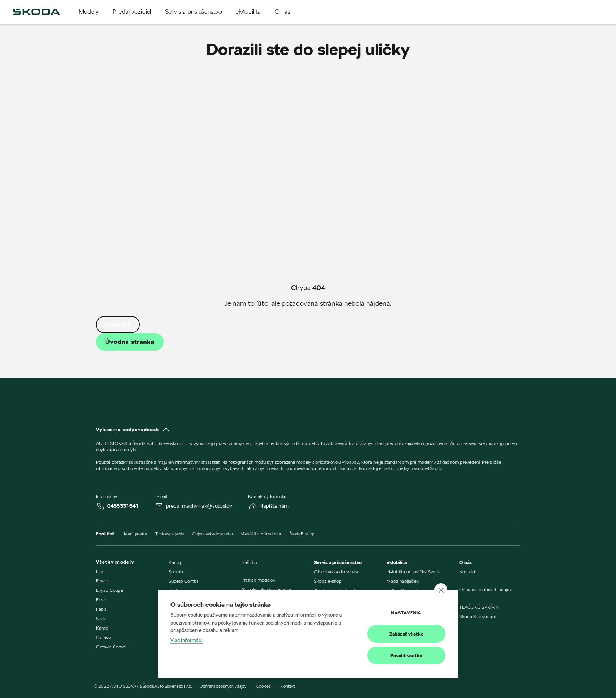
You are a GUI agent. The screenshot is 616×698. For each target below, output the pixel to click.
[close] (441, 590)
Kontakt (118, 324)
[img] (37, 12)
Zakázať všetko (407, 634)
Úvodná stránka (130, 342)
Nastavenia (406, 613)
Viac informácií (187, 640)
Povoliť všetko (407, 655)
